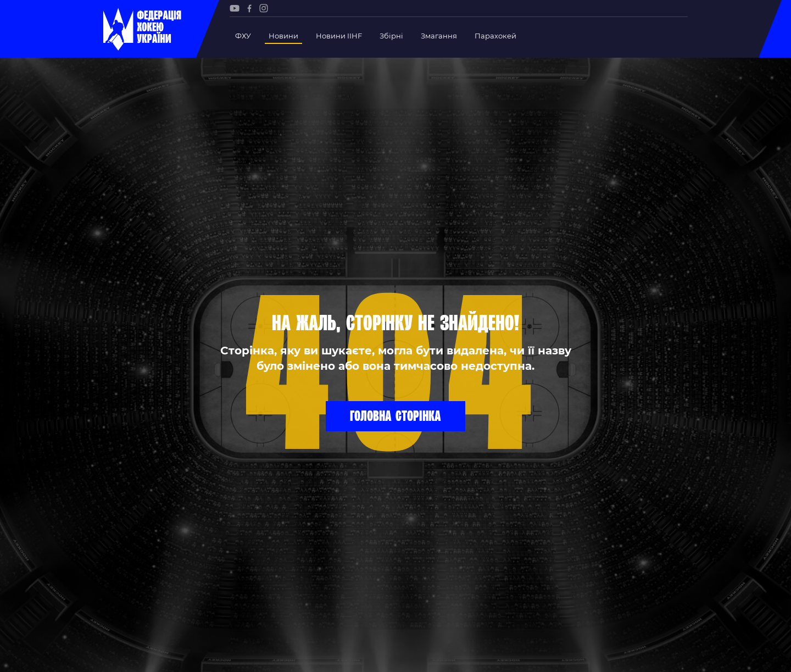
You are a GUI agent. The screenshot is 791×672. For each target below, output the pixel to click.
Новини (283, 36)
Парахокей (495, 36)
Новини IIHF (339, 36)
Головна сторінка (396, 415)
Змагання (439, 36)
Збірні (391, 36)
